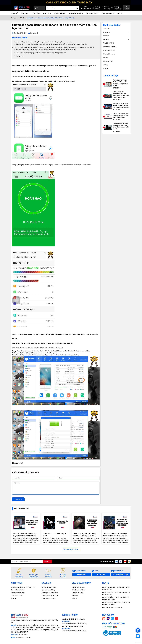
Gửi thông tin (18, 499)
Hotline (87, 8)
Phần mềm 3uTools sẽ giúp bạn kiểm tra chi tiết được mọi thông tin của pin (41, 53)
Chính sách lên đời (92, 13)
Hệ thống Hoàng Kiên (121, 575)
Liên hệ (120, 13)
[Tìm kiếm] (77, 8)
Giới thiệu (75, 595)
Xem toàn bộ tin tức (71, 549)
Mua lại (14, 598)
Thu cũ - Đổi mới (17, 595)
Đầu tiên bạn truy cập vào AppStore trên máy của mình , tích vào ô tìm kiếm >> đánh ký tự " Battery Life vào (51, 44)
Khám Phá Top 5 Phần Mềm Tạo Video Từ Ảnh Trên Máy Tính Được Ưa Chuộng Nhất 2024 (116, 535)
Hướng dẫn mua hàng (49, 587)
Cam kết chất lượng (18, 590)
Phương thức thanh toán (50, 593)
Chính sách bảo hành (76, 13)
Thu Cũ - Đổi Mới (60, 13)
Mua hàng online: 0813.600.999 (113, 607)
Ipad (90, 66)
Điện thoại (25, 13)
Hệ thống (97, 8)
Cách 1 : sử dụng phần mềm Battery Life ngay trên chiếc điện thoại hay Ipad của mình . (43, 42)
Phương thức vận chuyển (50, 595)
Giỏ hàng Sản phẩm (118, 8)
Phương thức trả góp (48, 598)
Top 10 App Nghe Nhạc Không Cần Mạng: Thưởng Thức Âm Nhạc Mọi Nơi (84, 535)
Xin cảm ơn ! (20, 56)
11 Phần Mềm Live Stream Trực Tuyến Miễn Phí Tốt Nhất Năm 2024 (25, 535)
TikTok (105, 65)
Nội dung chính (20, 38)
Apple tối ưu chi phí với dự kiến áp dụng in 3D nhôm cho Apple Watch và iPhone (121, 105)
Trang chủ (15, 13)
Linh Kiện (47, 13)
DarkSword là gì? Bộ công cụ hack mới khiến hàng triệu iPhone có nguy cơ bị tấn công (121, 126)
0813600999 (82, 575)
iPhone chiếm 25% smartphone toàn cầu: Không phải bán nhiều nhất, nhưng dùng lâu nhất (121, 95)
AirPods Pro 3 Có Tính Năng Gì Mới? (55, 535)
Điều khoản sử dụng (79, 590)
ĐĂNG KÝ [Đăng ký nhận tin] (47, 562)
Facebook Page (108, 61)
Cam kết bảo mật (78, 593)
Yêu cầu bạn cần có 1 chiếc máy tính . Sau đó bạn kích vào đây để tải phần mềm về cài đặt (46, 50)
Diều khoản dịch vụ (78, 587)
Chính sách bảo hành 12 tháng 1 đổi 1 (24, 587)
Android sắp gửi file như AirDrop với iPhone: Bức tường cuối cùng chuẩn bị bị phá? (121, 83)
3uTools (22, 348)
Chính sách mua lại (108, 13)
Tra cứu (107, 8)
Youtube (106, 69)
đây (53, 343)
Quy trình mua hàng (48, 590)
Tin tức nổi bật (111, 76)
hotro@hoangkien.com (23, 638)
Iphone (85, 66)
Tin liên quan (22, 508)
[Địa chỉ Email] (32, 562)
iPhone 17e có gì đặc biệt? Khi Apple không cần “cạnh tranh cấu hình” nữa (121, 115)
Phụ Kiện (36, 13)
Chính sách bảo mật (18, 593)
